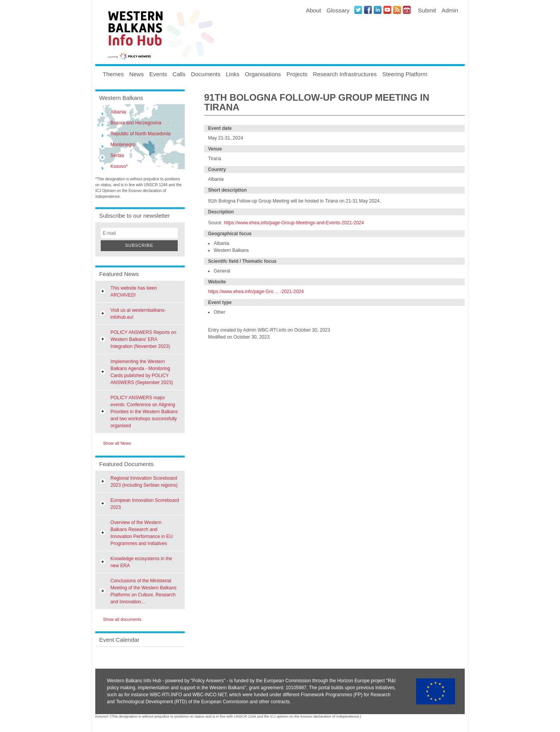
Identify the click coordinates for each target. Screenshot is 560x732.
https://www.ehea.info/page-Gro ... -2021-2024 (256, 292)
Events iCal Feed (407, 10)
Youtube (387, 10)
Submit (427, 10)
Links (233, 74)
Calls (179, 74)
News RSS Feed (397, 10)
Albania (118, 112)
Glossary (338, 10)
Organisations (263, 74)
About (313, 10)
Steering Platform (405, 74)
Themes (113, 74)
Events (158, 74)
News (136, 74)
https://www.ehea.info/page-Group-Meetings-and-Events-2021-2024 (294, 223)
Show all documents (122, 619)
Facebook (368, 10)
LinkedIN (378, 10)
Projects (297, 74)
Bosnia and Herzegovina (136, 123)
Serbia (117, 155)
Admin (450, 10)
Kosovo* (119, 166)
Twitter (358, 10)
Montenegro (123, 145)
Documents (206, 74)
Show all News (117, 443)
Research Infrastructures (345, 74)
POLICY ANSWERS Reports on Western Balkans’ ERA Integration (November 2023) (143, 339)
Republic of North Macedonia (141, 134)
